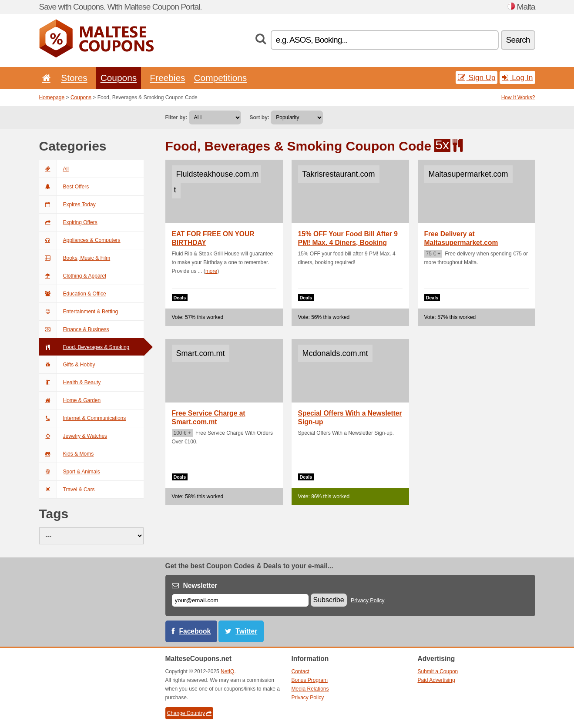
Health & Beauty (70, 382)
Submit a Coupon (438, 671)
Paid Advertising (436, 680)
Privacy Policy (368, 601)
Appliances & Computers (80, 240)
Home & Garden (70, 400)
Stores (74, 78)
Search (518, 40)
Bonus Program (310, 680)
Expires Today (67, 205)
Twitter (246, 631)
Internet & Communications (83, 418)
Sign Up (477, 77)
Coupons (119, 78)
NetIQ (227, 671)
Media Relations (310, 689)
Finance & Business (74, 329)
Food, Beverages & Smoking (84, 347)
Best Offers (64, 187)
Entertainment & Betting (79, 312)
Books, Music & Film (75, 258)
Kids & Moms (67, 454)
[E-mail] (240, 600)
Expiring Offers (68, 222)
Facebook (195, 631)
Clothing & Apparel (73, 276)
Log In (517, 77)
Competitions (220, 78)
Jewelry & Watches (73, 436)
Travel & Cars (67, 490)
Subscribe (329, 600)
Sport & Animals (70, 472)
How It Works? (518, 97)
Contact (300, 671)
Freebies (167, 78)
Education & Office (73, 294)
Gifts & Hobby (67, 365)
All (54, 169)
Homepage (52, 97)
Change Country (189, 713)
